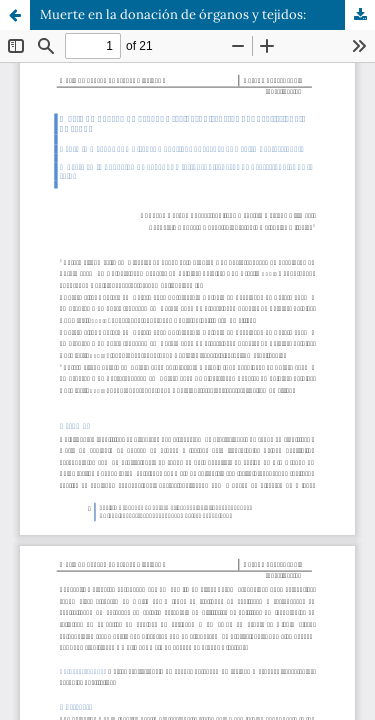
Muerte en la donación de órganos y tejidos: (173, 14)
